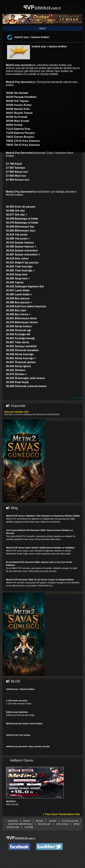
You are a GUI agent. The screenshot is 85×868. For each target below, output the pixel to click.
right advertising (42, 434)
